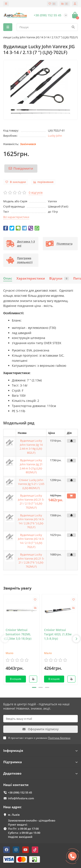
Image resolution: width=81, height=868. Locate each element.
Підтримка (40, 762)
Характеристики (31, 278)
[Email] (40, 719)
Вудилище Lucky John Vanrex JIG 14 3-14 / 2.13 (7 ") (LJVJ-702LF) (31, 541)
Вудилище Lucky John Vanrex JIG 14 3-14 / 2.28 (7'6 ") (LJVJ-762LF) (31, 521)
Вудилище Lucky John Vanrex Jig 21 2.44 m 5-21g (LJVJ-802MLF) (31, 466)
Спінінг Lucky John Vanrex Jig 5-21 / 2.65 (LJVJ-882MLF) (31, 484)
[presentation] (5, 639)
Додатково (40, 773)
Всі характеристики (16, 217)
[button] (34, 687)
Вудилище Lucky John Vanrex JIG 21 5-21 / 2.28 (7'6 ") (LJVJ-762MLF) (31, 560)
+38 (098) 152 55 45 (20, 792)
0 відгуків (36, 193)
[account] (75, 4)
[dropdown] (6, 4)
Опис (8, 278)
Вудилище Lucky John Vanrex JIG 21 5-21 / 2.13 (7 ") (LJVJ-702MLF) (31, 501)
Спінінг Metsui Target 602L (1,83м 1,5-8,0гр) (58, 634)
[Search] (47, 27)
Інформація (40, 751)
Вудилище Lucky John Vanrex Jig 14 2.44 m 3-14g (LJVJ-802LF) (31, 447)
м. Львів (14, 815)
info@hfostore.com (21, 798)
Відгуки (59, 278)
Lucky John (55, 136)
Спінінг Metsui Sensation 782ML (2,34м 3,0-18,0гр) (18, 634)
